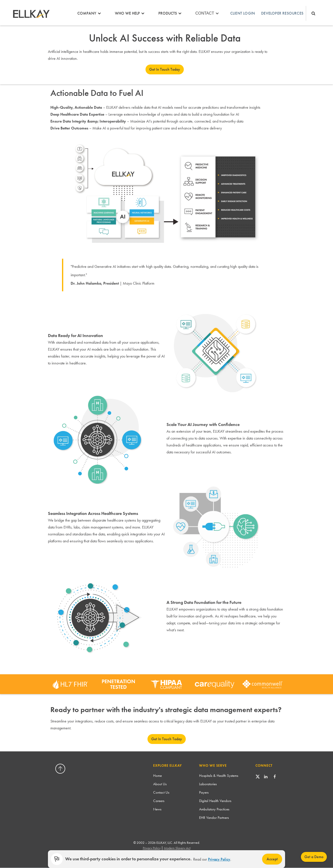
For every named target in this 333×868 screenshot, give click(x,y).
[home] (31, 13)
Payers (204, 792)
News (157, 809)
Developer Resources (282, 13)
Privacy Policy (219, 859)
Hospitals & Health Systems (219, 776)
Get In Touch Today (165, 69)
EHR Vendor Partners (214, 818)
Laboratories (208, 784)
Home (157, 776)
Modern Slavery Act (177, 848)
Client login (243, 13)
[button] (91, 13)
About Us (160, 784)
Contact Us (161, 792)
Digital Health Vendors (215, 801)
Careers (159, 801)
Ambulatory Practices (214, 809)
